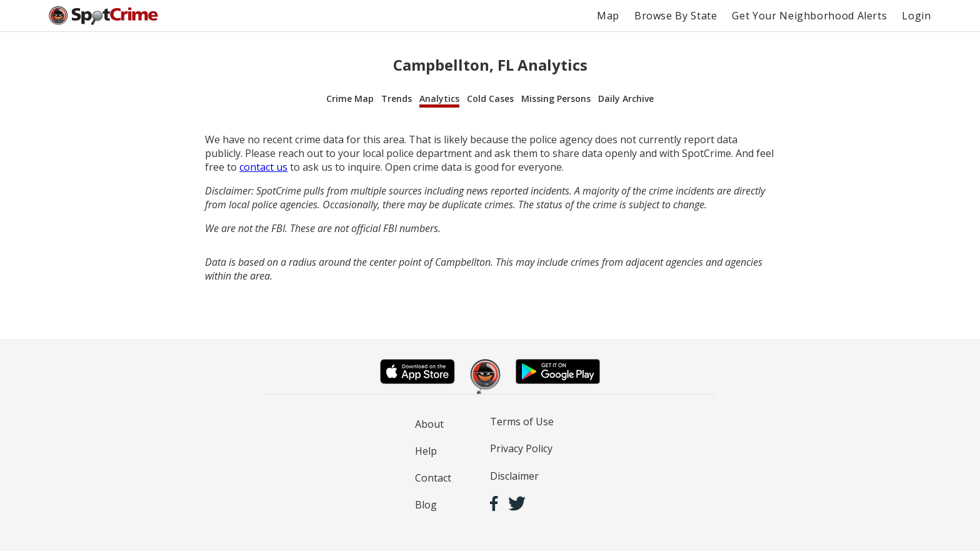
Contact (433, 478)
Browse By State (676, 16)
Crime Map (350, 99)
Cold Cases (490, 99)
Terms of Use (522, 422)
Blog (426, 505)
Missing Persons (556, 99)
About (429, 424)
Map (608, 16)
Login (916, 16)
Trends (397, 99)
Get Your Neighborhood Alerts (809, 16)
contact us (263, 167)
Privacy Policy (521, 448)
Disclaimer (514, 476)
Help (426, 451)
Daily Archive (626, 99)
